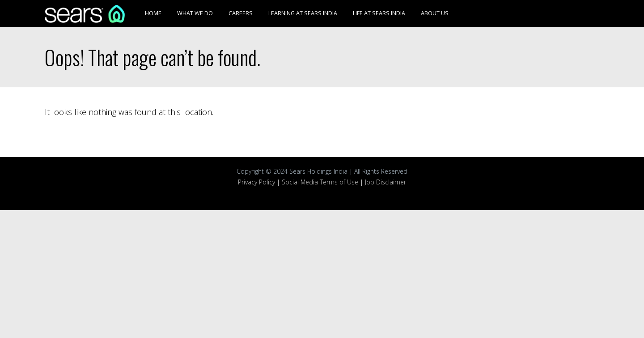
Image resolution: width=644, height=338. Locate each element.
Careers (241, 13)
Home (153, 13)
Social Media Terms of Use (320, 182)
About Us (435, 13)
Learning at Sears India (303, 13)
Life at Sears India (379, 13)
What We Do (195, 13)
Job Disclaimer (386, 182)
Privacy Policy (256, 182)
